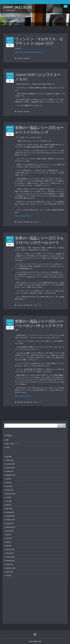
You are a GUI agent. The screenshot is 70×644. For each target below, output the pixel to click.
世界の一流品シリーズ (35, 222)
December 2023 (10, 516)
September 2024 (10, 494)
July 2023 (8, 535)
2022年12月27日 (10, 40)
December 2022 (10, 557)
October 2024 (9, 490)
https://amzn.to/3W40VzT (23, 216)
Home (4, 24)
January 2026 (10, 460)
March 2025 (9, 486)
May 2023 (8, 542)
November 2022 (10, 561)
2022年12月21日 (10, 76)
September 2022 (10, 568)
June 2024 (9, 501)
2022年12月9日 (10, 129)
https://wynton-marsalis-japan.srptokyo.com (29, 52)
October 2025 (9, 471)
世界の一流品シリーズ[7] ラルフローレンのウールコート (39, 240)
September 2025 (10, 475)
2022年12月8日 (10, 239)
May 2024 (8, 505)
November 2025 (10, 468)
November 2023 (10, 520)
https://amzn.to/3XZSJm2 (23, 396)
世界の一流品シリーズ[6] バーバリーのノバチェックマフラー (39, 326)
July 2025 (8, 479)
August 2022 (9, 572)
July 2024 (8, 497)
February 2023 (10, 549)
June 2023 (9, 538)
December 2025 (10, 464)
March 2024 (9, 509)
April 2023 (9, 546)
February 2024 (10, 512)
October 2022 (9, 564)
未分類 (8, 447)
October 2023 (9, 523)
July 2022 (8, 576)
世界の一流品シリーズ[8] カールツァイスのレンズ (39, 130)
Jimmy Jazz (19, 58)
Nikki (28, 58)
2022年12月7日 (10, 323)
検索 (61, 426)
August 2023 (9, 531)
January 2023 (10, 553)
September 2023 (10, 527)
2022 (10, 24)
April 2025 (9, 483)
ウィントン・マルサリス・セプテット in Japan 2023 (39, 41)
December (17, 24)
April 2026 (9, 457)
